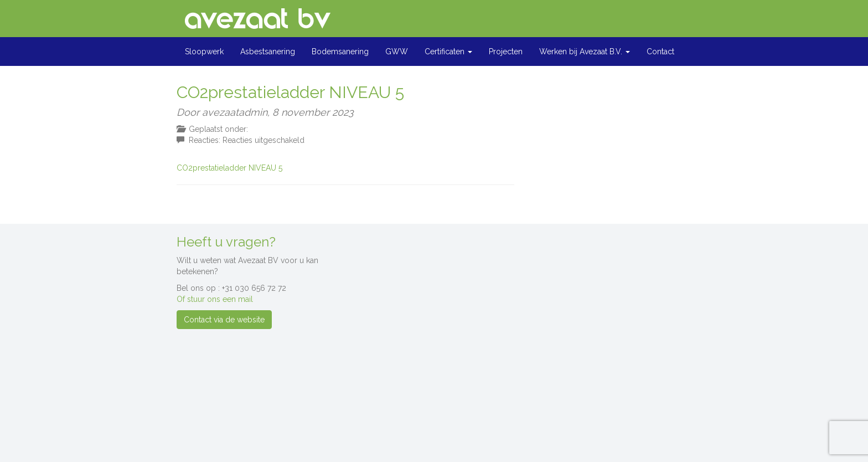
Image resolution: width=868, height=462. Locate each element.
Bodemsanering (340, 52)
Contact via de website (224, 320)
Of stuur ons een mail (215, 299)
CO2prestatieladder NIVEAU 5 (229, 168)
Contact (660, 52)
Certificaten (448, 52)
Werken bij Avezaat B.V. (585, 52)
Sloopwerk (204, 52)
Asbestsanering (268, 52)
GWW (397, 52)
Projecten (506, 52)
